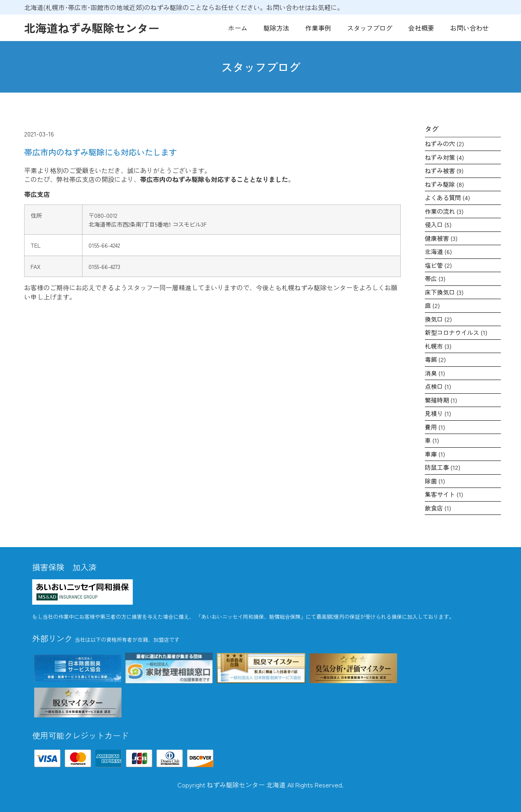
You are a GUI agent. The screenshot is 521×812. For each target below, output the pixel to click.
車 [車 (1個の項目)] (432, 440)
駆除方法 (276, 28)
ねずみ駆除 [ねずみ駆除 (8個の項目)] (444, 184)
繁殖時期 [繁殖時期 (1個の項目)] (441, 400)
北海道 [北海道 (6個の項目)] (438, 251)
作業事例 (318, 28)
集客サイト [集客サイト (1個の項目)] (444, 494)
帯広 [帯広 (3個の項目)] (435, 278)
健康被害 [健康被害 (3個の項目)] (441, 238)
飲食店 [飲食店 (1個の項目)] (438, 508)
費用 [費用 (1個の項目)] (435, 427)
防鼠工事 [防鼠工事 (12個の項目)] (443, 467)
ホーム (238, 28)
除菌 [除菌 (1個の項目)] (435, 481)
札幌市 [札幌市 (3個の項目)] (438, 346)
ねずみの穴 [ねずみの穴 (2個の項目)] (444, 144)
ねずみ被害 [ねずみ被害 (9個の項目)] (444, 170)
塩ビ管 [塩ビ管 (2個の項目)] (438, 265)
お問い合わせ (470, 28)
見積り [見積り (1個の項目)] (438, 413)
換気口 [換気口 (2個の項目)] (438, 319)
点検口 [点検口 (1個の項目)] (438, 386)
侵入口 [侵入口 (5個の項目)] (438, 224)
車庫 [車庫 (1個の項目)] (435, 454)
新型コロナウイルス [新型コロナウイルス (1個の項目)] (456, 332)
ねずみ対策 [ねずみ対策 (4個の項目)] (444, 157)
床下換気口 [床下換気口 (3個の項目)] (444, 292)
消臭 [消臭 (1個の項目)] (435, 373)
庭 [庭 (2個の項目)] (432, 305)
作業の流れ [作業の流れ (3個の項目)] (444, 211)
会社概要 (421, 28)
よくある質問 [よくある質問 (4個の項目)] (447, 197)
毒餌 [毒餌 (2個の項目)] (435, 359)
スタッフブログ (370, 28)
